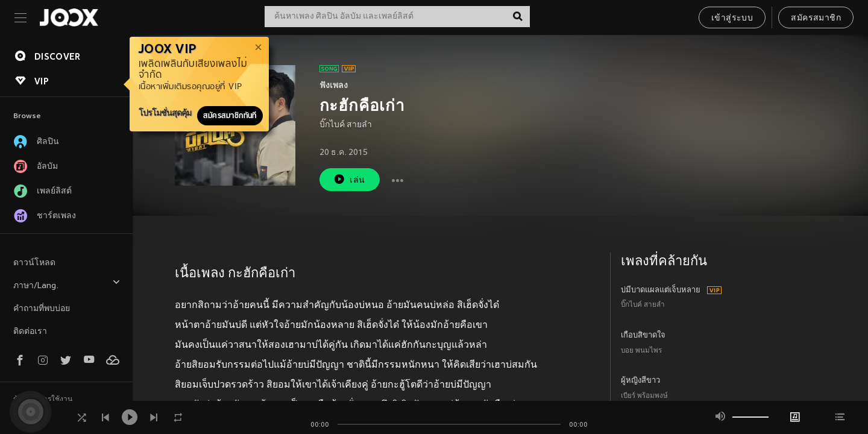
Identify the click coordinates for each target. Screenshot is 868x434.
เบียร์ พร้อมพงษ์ (644, 396)
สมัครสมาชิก (816, 18)
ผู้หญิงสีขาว (640, 381)
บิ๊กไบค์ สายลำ (346, 125)
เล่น (349, 179)
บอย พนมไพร (641, 351)
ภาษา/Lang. (67, 284)
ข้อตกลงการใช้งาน (43, 400)
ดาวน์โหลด (34, 263)
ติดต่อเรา (30, 332)
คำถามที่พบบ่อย (42, 309)
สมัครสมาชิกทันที (230, 116)
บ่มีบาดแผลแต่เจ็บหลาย (661, 291)
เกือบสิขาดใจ (643, 336)
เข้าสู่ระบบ (732, 18)
